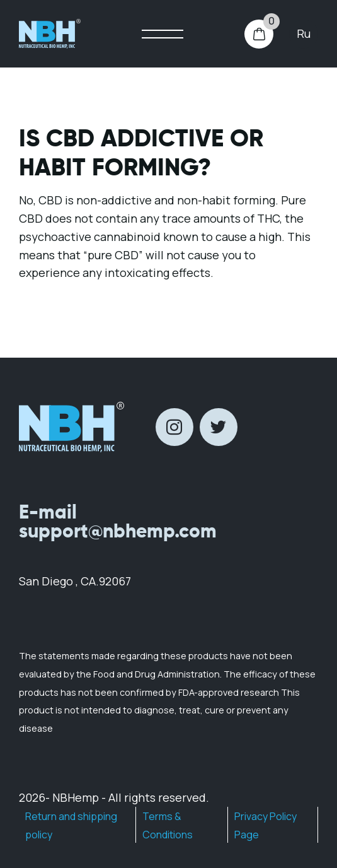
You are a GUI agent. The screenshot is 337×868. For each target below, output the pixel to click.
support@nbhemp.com (118, 531)
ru (304, 33)
